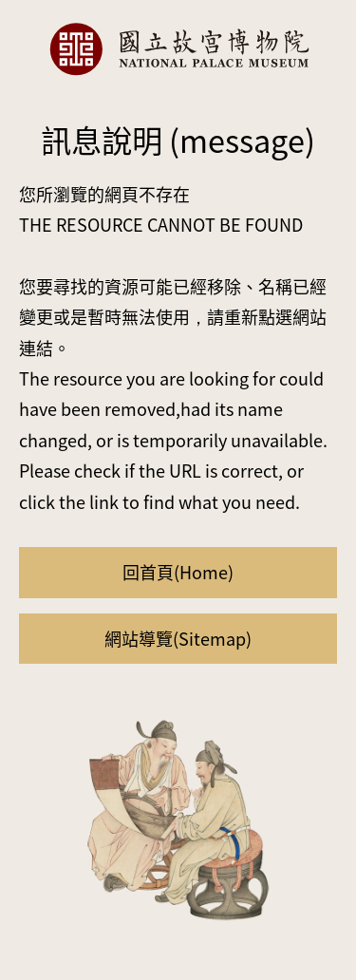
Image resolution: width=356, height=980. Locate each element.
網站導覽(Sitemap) (178, 638)
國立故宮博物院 (178, 49)
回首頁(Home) (178, 572)
